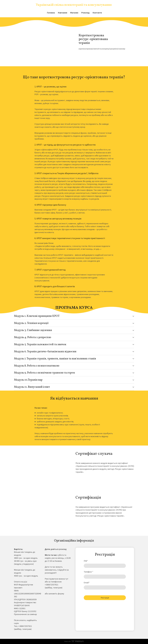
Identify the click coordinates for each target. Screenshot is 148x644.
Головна (51, 13)
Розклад (85, 13)
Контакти (97, 13)
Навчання (63, 13)
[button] (74, 316)
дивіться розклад (59, 549)
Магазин (74, 13)
